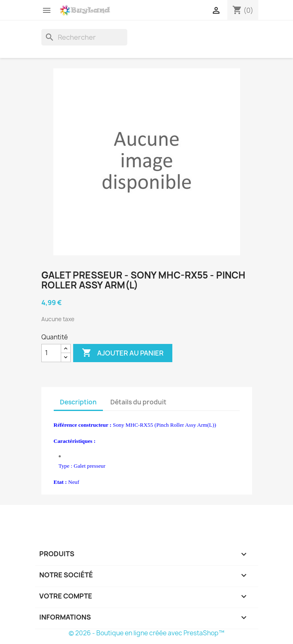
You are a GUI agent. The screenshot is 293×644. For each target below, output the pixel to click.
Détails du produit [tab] (138, 402)
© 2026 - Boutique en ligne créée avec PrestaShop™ (146, 633)
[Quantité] (51, 353)
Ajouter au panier (123, 353)
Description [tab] (78, 402)
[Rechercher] (84, 37)
